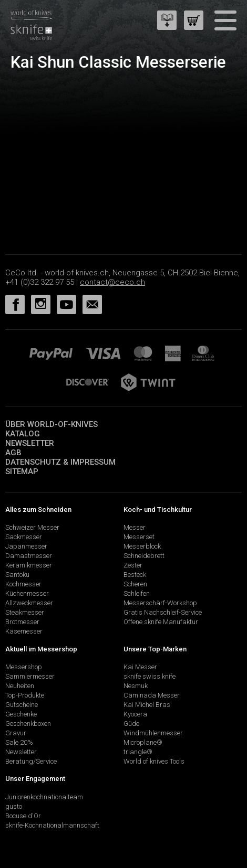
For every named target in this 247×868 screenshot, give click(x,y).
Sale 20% (19, 742)
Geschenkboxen (28, 724)
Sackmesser (24, 537)
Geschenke (21, 714)
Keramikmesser (29, 565)
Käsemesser (24, 631)
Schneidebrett (144, 556)
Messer (135, 527)
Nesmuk (136, 686)
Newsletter (30, 443)
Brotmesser (22, 622)
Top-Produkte (25, 695)
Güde (131, 724)
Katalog (23, 434)
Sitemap (22, 471)
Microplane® (143, 742)
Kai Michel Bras (147, 705)
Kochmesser (23, 584)
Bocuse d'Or (23, 816)
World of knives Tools (154, 761)
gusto (14, 806)
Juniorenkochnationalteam (44, 797)
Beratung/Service (31, 761)
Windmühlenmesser (153, 733)
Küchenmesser (27, 593)
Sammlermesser (30, 676)
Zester (133, 565)
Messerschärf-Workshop (160, 603)
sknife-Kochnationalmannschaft (52, 825)
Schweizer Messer (32, 527)
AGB (13, 453)
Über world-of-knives (52, 424)
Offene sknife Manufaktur (161, 622)
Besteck (135, 575)
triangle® (138, 752)
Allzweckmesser (29, 603)
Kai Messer (140, 667)
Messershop (24, 667)
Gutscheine (22, 705)
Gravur (16, 733)
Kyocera (135, 714)
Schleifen (137, 593)
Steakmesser (25, 612)
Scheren (135, 584)
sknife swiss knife (150, 676)
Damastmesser (29, 556)
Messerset (139, 537)
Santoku (17, 575)
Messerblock (142, 546)
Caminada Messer (152, 695)
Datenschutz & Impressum (60, 462)
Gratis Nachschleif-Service (163, 612)
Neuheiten (20, 686)
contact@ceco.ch (112, 282)
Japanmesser (26, 546)
